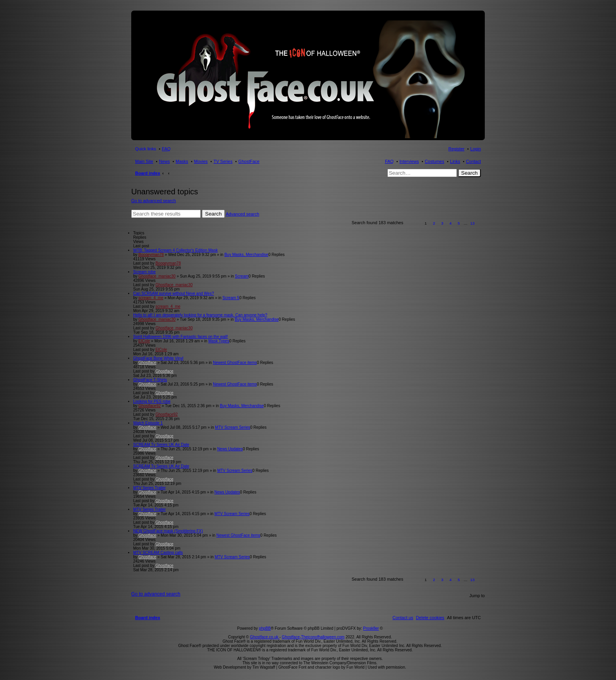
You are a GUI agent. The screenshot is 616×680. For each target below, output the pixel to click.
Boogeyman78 (151, 255)
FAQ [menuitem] (166, 149)
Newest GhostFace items (235, 363)
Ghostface (147, 363)
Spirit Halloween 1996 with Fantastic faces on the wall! (181, 337)
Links (455, 161)
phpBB (265, 628)
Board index (148, 173)
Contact (473, 161)
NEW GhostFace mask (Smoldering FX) (168, 531)
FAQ (389, 161)
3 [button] (442, 223)
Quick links (146, 149)
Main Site (144, 161)
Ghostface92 (149, 406)
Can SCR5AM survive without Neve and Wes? (173, 293)
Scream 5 (231, 298)
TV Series (223, 161)
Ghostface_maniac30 (157, 276)
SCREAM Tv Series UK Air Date (161, 445)
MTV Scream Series (232, 427)
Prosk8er (371, 628)
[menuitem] (430, 618)
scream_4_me (151, 298)
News (165, 161)
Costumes (434, 161)
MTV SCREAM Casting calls (158, 553)
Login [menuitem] (476, 149)
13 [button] (472, 223)
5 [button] (459, 223)
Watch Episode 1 (148, 423)
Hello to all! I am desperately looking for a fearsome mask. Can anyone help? (200, 315)
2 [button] (434, 223)
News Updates (230, 449)
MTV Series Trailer (149, 488)
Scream (242, 276)
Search (469, 173)
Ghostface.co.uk (265, 637)
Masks (182, 161)
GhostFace (249, 161)
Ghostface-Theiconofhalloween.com (313, 637)
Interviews (409, 161)
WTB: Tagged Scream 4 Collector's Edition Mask (175, 250)
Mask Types (219, 341)
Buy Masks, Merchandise (246, 255)
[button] (413, 223)
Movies (201, 161)
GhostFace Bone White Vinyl (158, 358)
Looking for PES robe (152, 401)
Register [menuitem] (456, 149)
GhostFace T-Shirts (150, 380)
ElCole (144, 341)
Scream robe (144, 272)
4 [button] (451, 223)
